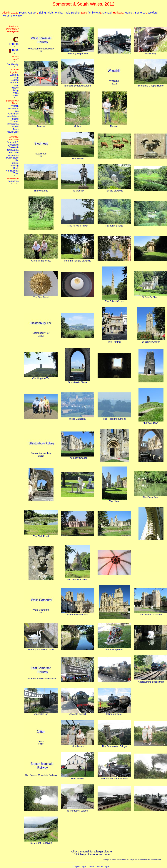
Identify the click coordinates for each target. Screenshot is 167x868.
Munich (129, 13)
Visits (92, 867)
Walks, (60, 13)
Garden (33, 13)
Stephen (76, 13)
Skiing (42, 13)
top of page (80, 867)
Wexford (153, 13)
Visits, (51, 13)
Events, (23, 13)
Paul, (67, 13)
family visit (94, 13)
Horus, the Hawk (12, 16)
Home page (103, 867)
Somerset (141, 13)
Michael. (108, 13)
